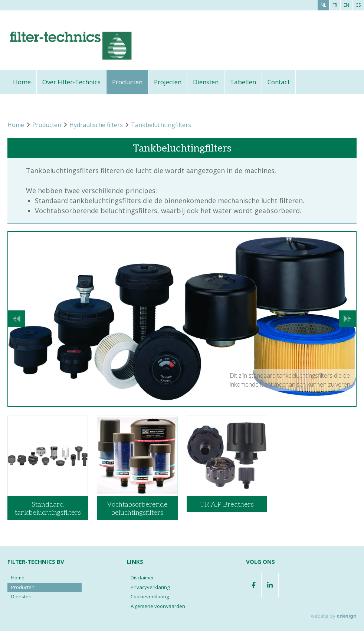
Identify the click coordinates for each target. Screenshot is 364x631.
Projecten (168, 82)
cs (358, 5)
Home (22, 82)
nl (323, 5)
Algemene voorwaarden (158, 606)
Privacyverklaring (150, 587)
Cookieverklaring (150, 596)
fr (335, 5)
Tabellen (243, 82)
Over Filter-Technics (71, 82)
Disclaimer (142, 578)
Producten (127, 82)
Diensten (206, 82)
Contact (279, 82)
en (346, 5)
